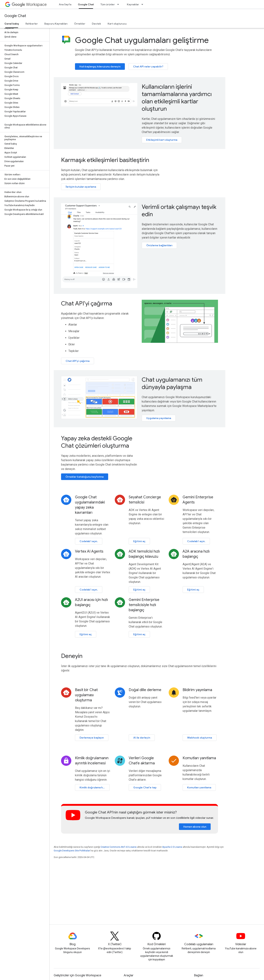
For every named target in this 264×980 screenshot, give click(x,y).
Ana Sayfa (65, 4)
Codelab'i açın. (89, 541)
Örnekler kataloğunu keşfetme (85, 477)
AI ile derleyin (142, 738)
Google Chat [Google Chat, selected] (86, 4)
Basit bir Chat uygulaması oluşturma (86, 695)
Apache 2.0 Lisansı (172, 847)
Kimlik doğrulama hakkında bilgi (95, 787)
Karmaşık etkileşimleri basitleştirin (105, 160)
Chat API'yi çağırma (87, 303)
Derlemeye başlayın (92, 738)
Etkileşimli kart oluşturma (162, 140)
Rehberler (32, 24)
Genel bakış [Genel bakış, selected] (12, 24)
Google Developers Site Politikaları (72, 851)
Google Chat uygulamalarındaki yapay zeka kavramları (90, 505)
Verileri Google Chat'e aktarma (142, 761)
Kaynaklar (133, 4)
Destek (96, 24)
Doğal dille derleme (145, 690)
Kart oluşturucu (117, 24)
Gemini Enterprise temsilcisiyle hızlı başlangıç (144, 605)
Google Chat (15, 16)
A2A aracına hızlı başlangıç (196, 554)
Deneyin (72, 656)
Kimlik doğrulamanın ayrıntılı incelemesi (92, 761)
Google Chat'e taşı (145, 787)
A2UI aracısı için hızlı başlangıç (91, 602)
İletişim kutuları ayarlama (81, 187)
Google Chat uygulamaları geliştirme (142, 40)
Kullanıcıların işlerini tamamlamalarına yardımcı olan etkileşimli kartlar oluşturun (177, 98)
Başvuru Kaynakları (56, 24)
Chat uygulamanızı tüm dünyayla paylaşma (172, 383)
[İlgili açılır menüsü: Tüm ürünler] (119, 4)
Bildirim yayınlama (197, 690)
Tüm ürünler (108, 4)
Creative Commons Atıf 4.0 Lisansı (119, 847)
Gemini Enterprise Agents (198, 500)
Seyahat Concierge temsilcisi (145, 500)
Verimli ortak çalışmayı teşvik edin (179, 211)
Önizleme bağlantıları (159, 245)
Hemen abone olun (195, 827)
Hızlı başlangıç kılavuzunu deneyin (100, 67)
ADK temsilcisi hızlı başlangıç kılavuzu (144, 554)
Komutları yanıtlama (199, 758)
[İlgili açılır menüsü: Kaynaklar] (143, 4)
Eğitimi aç (139, 541)
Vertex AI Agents (89, 551)
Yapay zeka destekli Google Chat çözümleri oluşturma (97, 442)
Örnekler (80, 24)
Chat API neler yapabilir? (148, 67)
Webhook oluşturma (200, 738)
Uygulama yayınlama (159, 418)
